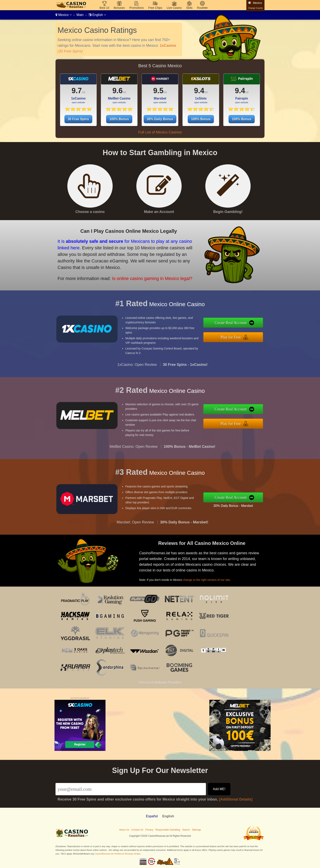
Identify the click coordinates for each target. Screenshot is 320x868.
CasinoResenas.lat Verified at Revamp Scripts (117, 854)
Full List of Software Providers (160, 682)
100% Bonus (119, 119)
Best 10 (104, 8)
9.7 (77, 91)
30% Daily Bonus (160, 119)
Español (152, 816)
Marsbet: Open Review (135, 525)
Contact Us (137, 830)
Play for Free (233, 337)
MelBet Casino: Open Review (134, 449)
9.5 (158, 91)
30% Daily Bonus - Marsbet (236, 505)
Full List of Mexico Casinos (160, 132)
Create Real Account (233, 323)
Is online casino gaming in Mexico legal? (148, 277)
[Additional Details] (236, 799)
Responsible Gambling (168, 830)
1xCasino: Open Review (137, 367)
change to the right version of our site (209, 579)
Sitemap (196, 830)
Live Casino (174, 8)
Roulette (202, 8)
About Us (124, 830)
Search (186, 830)
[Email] (131, 789)
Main (80, 15)
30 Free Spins (78, 119)
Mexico (64, 15)
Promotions (137, 8)
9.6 (118, 91)
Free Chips (155, 8)
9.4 (199, 91)
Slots (189, 8)
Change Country (255, 8)
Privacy (149, 830)
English (97, 15)
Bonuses (119, 8)
